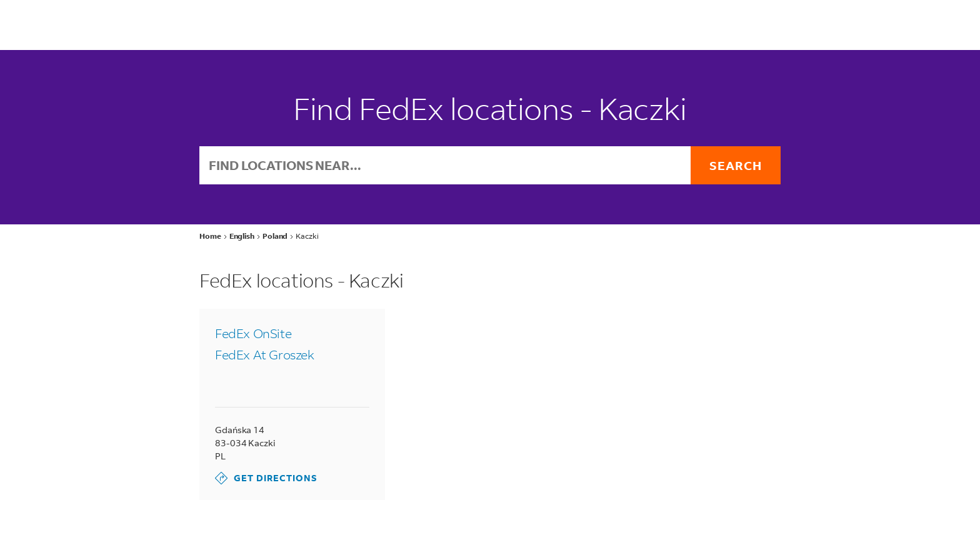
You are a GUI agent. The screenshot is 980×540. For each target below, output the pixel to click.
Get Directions (266, 478)
